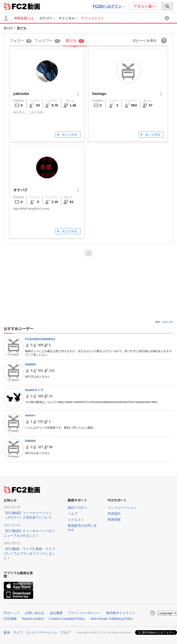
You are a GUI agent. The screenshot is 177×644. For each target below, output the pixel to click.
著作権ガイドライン (121, 613)
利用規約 (114, 514)
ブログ (65, 632)
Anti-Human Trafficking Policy (112, 619)
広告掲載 (10, 619)
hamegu (99, 94)
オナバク (21, 190)
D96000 (30, 441)
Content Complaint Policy (67, 619)
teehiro (30, 415)
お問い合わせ (35, 613)
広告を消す (168, 322)
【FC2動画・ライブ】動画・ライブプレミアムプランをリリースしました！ (29, 553)
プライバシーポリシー (84, 613)
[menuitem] (167, 6)
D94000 (30, 364)
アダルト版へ (145, 6)
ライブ (18, 632)
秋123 (8, 28)
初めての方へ (77, 508)
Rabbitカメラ (34, 390)
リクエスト (76, 520)
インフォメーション (122, 508)
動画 (7, 632)
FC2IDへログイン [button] (109, 6)
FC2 (15, 6)
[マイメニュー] (168, 18)
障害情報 (114, 520)
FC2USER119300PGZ (40, 339)
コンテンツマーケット (41, 632)
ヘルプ (73, 514)
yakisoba (21, 94)
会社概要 (56, 613)
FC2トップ (12, 613)
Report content (33, 619)
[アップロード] (6, 18)
